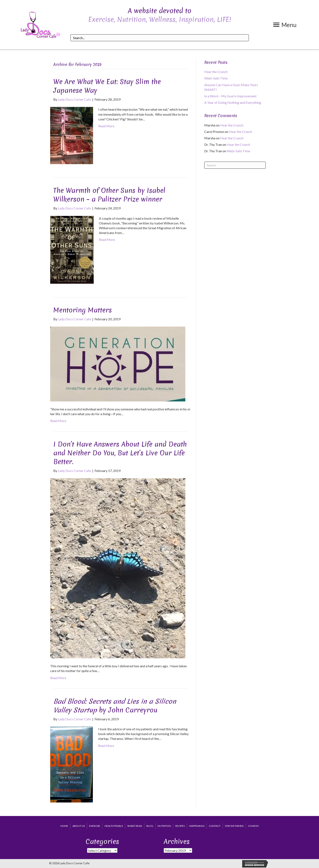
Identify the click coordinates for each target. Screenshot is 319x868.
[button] (285, 25)
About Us (79, 826)
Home (64, 826)
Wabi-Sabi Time (216, 78)
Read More (106, 126)
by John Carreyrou (115, 706)
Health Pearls (114, 826)
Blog (150, 826)
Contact (215, 826)
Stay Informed (234, 826)
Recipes (180, 826)
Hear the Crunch (216, 72)
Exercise (95, 826)
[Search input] (160, 38)
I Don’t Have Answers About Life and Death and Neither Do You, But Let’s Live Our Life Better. (120, 453)
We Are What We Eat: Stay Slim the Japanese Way (107, 86)
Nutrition (164, 826)
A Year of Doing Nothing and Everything (233, 102)
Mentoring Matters (83, 310)
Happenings (197, 826)
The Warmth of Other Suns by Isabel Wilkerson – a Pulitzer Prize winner (109, 195)
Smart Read (135, 826)
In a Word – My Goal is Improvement (230, 96)
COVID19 (253, 826)
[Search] (235, 165)
